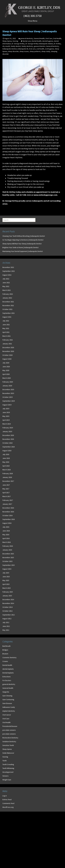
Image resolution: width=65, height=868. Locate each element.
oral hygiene (49, 49)
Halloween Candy (9, 707)
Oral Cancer (7, 715)
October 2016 (7, 515)
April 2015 (6, 584)
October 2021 (7, 309)
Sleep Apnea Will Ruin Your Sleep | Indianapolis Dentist (22, 244)
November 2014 (8, 603)
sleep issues (24, 51)
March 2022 (7, 290)
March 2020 (7, 378)
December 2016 (8, 508)
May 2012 (6, 630)
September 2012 (9, 615)
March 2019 (7, 424)
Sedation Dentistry (9, 742)
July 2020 (6, 363)
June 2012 (6, 626)
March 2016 (7, 542)
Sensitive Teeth (8, 745)
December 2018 (8, 435)
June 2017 (6, 485)
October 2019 (7, 397)
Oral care (32, 49)
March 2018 (7, 470)
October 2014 (7, 607)
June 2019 (6, 412)
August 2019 (7, 405)
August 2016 (7, 523)
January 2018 (7, 477)
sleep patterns (35, 51)
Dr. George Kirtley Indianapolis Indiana (39, 44)
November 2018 (8, 439)
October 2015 (7, 561)
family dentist (16, 46)
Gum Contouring (8, 699)
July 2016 (6, 527)
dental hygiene (48, 41)
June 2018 (6, 458)
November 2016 (8, 512)
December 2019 (8, 389)
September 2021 (9, 313)
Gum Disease (7, 703)
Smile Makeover (8, 753)
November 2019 (8, 393)
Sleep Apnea (7, 41)
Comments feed (8, 803)
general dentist (40, 46)
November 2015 (8, 557)
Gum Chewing (7, 696)
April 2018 (6, 466)
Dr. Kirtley (57, 44)
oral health (40, 49)
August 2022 (7, 275)
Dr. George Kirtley (18, 44)
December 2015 (8, 554)
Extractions (7, 677)
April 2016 (6, 538)
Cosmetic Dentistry (9, 657)
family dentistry (27, 46)
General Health (39, 38)
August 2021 (7, 317)
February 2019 (8, 428)
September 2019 (9, 401)
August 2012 (7, 619)
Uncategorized (8, 772)
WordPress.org (8, 807)
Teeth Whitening (8, 768)
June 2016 (6, 531)
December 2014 (8, 599)
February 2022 (8, 294)
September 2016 (9, 519)
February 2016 (8, 546)
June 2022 (6, 283)
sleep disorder (13, 51)
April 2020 (6, 374)
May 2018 (6, 462)
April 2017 (6, 493)
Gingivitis (6, 692)
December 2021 (8, 302)
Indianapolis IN (23, 49)
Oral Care (49, 38)
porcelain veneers (9, 730)
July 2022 (6, 279)
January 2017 (7, 504)
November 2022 (8, 267)
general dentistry (27, 38)
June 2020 (6, 367)
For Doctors (7, 680)
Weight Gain (7, 780)
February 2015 (8, 592)
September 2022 (9, 271)
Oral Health (57, 38)
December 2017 (8, 481)
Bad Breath (6, 646)
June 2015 (6, 577)
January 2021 (7, 344)
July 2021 (6, 321)
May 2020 (6, 370)
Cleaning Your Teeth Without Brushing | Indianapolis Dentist (24, 236)
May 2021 (6, 328)
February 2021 (8, 340)
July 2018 (6, 454)
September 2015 (9, 565)
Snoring (15, 41)
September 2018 (9, 447)
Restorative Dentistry (10, 738)
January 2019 (7, 431)
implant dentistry (9, 711)
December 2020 (8, 347)
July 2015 (6, 573)
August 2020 (7, 359)
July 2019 (6, 409)
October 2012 (7, 611)
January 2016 (7, 550)
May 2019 (6, 416)
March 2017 (7, 496)
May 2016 (6, 535)
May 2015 (6, 580)
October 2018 (7, 443)
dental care (27, 41)
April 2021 (6, 332)
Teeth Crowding (8, 764)
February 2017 (8, 500)
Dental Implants (8, 673)
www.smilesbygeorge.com (45, 195)
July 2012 (6, 622)
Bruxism (5, 654)
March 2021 (7, 336)
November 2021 (8, 305)
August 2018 (7, 451)
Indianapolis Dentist (10, 49)
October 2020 (7, 355)
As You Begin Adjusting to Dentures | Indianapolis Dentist (23, 240)
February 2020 (8, 382)
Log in (5, 796)
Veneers (5, 776)
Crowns (5, 661)
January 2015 (7, 596)
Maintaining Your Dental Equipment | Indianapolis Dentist (23, 251)
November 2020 (8, 351)
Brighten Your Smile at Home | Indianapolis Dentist (20, 247)
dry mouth (6, 46)
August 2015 (7, 569)
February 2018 (8, 473)
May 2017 (6, 489)
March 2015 (7, 588)
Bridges (5, 650)
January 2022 (7, 298)
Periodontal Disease (10, 726)
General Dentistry (52, 46)
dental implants (8, 669)
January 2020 (7, 386)
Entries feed (7, 800)
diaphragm (56, 146)
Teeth (5, 761)
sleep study (46, 51)
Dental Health (37, 41)
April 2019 (6, 420)
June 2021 (6, 325)
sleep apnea (38, 131)
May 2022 (6, 286)
